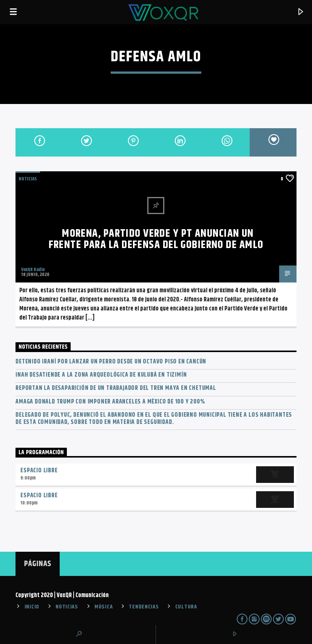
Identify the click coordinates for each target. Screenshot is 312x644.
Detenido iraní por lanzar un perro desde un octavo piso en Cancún (111, 362)
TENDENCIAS (144, 607)
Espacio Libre (39, 471)
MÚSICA (103, 607)
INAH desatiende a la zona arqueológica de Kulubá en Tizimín (101, 375)
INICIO (32, 607)
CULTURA (186, 607)
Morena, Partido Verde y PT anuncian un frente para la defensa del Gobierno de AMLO (156, 239)
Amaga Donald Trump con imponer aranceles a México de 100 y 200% (110, 402)
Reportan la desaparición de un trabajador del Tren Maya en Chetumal (116, 388)
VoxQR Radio (33, 270)
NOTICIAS (28, 179)
